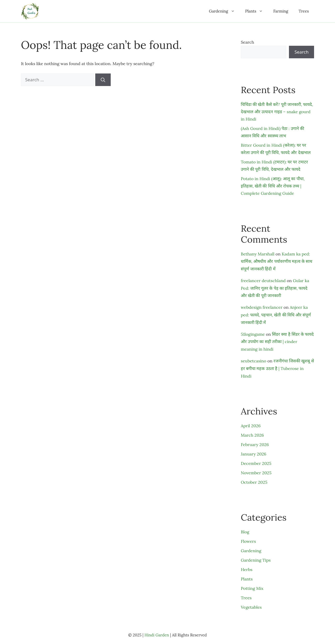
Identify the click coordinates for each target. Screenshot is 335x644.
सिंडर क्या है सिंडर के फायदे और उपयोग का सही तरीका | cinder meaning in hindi (277, 342)
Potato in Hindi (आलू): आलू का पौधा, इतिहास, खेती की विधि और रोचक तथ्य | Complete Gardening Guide (273, 186)
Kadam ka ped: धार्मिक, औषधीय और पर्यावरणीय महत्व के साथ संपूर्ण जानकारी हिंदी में (277, 261)
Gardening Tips (256, 560)
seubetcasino (253, 361)
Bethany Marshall (258, 254)
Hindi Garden (157, 635)
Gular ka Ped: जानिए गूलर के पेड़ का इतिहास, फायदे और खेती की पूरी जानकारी (275, 288)
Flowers (248, 541)
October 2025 (254, 482)
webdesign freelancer (262, 307)
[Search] (103, 80)
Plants (257, 11)
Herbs (247, 569)
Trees (304, 11)
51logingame (253, 334)
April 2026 (251, 426)
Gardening (224, 11)
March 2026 (252, 435)
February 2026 (255, 444)
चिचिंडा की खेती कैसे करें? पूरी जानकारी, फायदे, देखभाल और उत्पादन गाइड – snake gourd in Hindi (277, 112)
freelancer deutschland (263, 281)
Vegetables (251, 607)
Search (247, 42)
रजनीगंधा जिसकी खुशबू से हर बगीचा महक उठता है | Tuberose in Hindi (277, 368)
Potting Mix (252, 588)
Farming (281, 11)
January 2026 (254, 454)
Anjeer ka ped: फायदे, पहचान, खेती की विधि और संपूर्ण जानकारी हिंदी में (276, 315)
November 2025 (256, 473)
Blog (245, 532)
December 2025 (256, 463)
